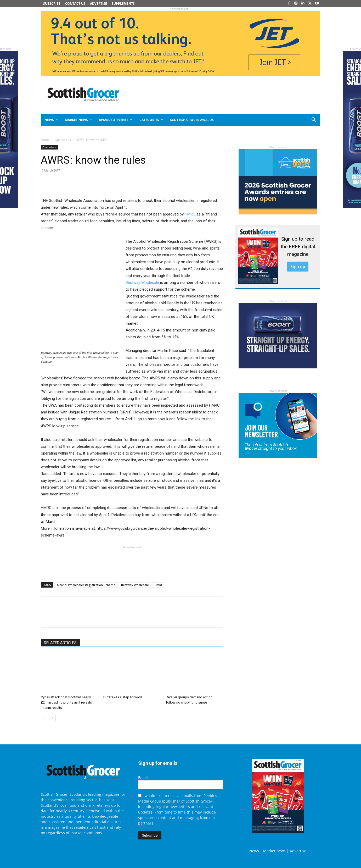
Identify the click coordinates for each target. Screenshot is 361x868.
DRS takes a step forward (123, 697)
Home (45, 140)
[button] (295, 120)
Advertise (298, 851)
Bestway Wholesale (142, 283)
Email (143, 778)
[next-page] (52, 718)
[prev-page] (44, 718)
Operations (63, 140)
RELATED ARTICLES (60, 643)
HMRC (190, 214)
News (254, 851)
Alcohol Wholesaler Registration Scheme (86, 585)
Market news (274, 851)
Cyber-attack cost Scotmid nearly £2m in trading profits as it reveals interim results (66, 702)
